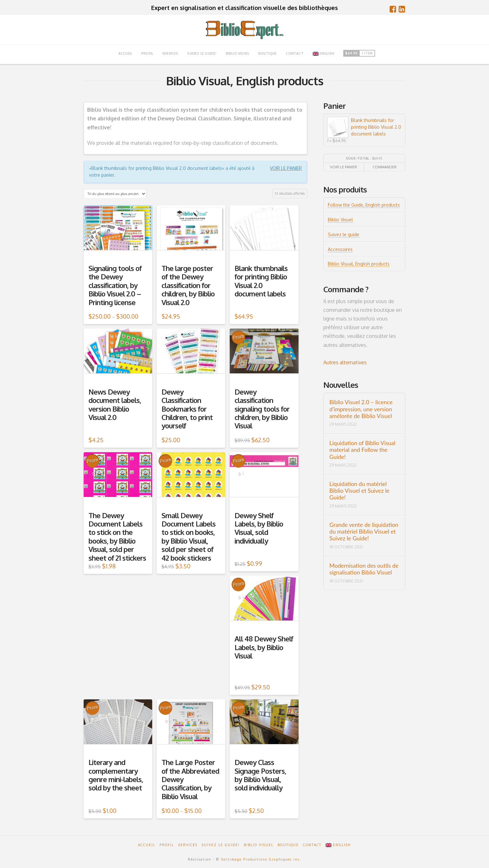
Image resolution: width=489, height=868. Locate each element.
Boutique (288, 845)
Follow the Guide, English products (364, 205)
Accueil (147, 845)
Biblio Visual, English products (359, 264)
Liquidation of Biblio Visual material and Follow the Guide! (362, 450)
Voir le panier (286, 168)
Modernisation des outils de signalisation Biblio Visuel (364, 569)
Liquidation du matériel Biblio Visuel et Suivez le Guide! (360, 491)
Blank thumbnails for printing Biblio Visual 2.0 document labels (364, 127)
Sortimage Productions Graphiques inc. (261, 859)
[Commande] (115, 194)
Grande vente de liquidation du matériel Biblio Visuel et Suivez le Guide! (364, 532)
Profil (167, 845)
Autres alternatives (345, 362)
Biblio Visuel (340, 220)
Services (188, 845)
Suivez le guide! (221, 845)
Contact (312, 845)
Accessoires (340, 249)
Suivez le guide (344, 234)
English (324, 54)
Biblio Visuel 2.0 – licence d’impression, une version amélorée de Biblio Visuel (361, 409)
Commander (385, 167)
